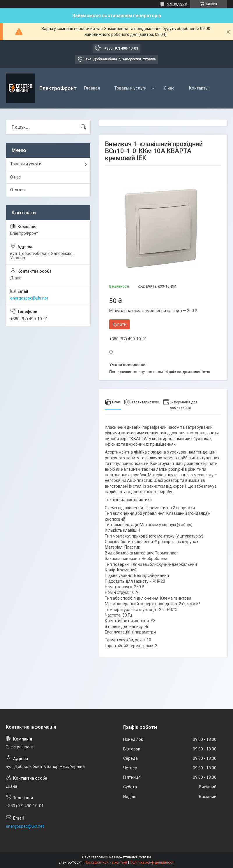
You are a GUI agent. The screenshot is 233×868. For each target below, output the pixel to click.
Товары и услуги (130, 88)
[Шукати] (83, 127)
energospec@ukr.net (29, 298)
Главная (92, 88)
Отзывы (18, 190)
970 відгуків (177, 4)
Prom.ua (144, 857)
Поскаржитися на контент (106, 862)
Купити (120, 324)
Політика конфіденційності (152, 862)
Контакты (199, 88)
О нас (169, 88)
